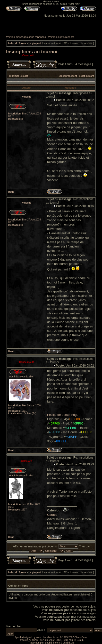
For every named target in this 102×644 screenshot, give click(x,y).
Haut (11, 192)
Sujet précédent (68, 76)
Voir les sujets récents (61, 37)
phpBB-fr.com (53, 643)
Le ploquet (35, 43)
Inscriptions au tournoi (32, 52)
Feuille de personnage (63, 415)
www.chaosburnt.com (47, 637)
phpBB (36, 640)
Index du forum (17, 43)
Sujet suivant (86, 76)
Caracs (52, 515)
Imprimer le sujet (18, 76)
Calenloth (28, 55)
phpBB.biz (68, 643)
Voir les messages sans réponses (26, 37)
